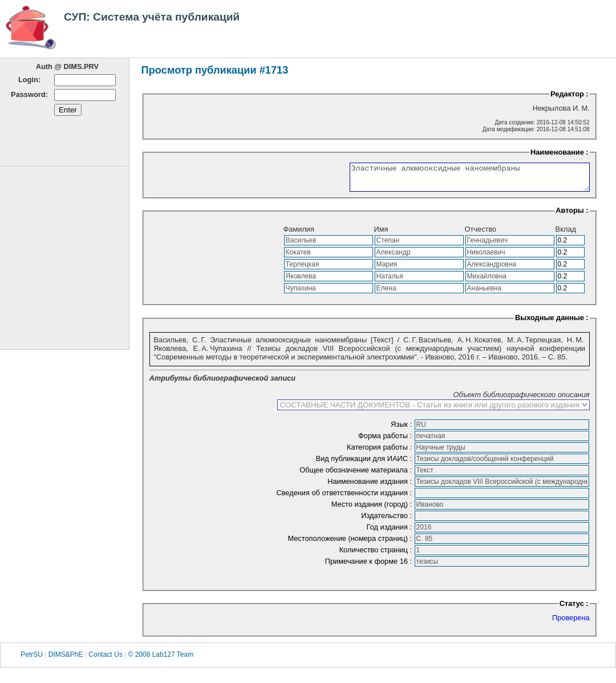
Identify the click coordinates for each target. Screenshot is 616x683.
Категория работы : (380, 452)
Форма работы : (386, 441)
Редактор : (570, 94)
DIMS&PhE (66, 660)
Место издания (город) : (373, 509)
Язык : (402, 429)
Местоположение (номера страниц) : (350, 543)
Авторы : (572, 215)
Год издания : (390, 532)
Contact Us (105, 660)
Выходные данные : (552, 323)
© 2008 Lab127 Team (161, 660)
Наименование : (560, 152)
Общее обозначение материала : (356, 475)
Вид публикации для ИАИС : (365, 464)
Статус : (574, 609)
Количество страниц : (377, 555)
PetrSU (32, 660)
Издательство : (387, 521)
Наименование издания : (370, 486)
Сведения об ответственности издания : (345, 498)
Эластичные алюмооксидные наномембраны (455, 180)
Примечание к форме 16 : (370, 566)
